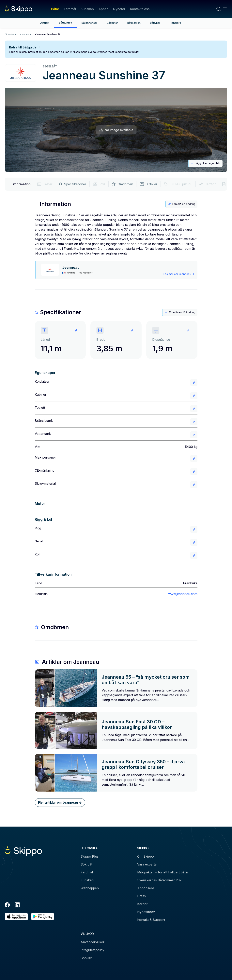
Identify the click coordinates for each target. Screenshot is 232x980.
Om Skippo (146, 856)
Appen (103, 9)
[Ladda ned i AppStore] (16, 917)
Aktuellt (45, 23)
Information (19, 184)
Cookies (86, 958)
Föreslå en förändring (180, 312)
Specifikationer (73, 184)
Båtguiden (65, 23)
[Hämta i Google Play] (43, 917)
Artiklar (148, 184)
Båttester (112, 23)
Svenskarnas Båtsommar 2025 (160, 880)
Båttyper (155, 23)
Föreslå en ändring (182, 204)
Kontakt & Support (151, 920)
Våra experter (148, 864)
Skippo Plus (90, 856)
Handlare (175, 23)
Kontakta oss (140, 9)
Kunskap (87, 9)
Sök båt (86, 864)
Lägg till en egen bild (206, 163)
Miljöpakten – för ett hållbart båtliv (163, 872)
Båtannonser (89, 23)
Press (141, 896)
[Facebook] (7, 905)
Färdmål (70, 9)
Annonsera (146, 888)
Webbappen (90, 888)
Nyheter (119, 9)
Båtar (55, 9)
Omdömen (122, 184)
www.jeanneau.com (183, 594)
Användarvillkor (93, 942)
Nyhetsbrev (146, 912)
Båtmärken (134, 23)
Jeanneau (25, 34)
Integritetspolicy (92, 950)
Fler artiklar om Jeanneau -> (60, 802)
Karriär (142, 904)
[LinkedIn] (17, 905)
